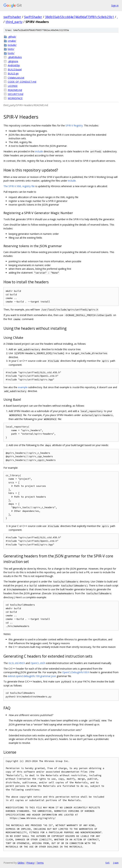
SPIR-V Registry (74, 125)
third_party (14, 22)
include (39, 151)
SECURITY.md (16, 94)
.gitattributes (15, 57)
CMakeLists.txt (16, 78)
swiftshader (12, 17)
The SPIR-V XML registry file (19, 186)
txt (107, 863)
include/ (12, 45)
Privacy (30, 863)
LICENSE (13, 86)
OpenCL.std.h (38, 663)
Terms (40, 863)
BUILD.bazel (15, 69)
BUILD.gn (13, 73)
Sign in (115, 5)
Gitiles (21, 863)
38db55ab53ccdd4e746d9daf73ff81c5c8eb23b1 (80, 17)
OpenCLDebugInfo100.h (76, 672)
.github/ (12, 37)
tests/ (11, 49)
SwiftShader (33, 17)
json (116, 863)
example (23, 387)
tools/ (11, 53)
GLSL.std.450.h (17, 663)
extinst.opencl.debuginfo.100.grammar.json (32, 676)
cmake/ (12, 41)
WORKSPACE (15, 98)
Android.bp (14, 65)
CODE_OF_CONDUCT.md (22, 82)
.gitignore (13, 61)
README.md (15, 90)
